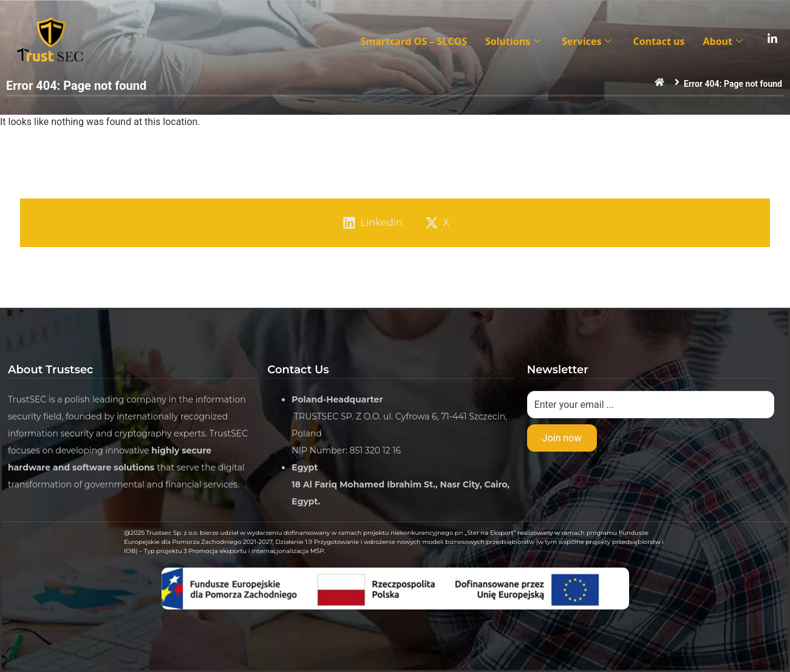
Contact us (659, 41)
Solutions (514, 41)
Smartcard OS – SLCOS (414, 41)
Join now (562, 438)
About (724, 41)
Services (588, 41)
